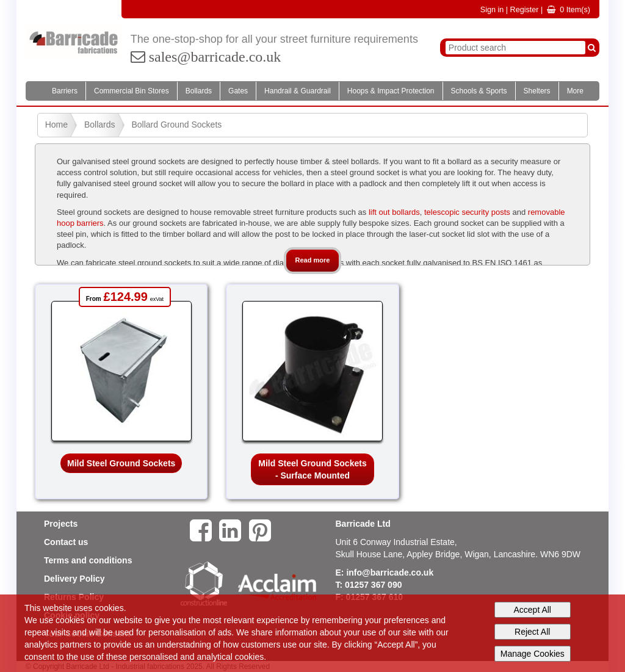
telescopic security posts (467, 212)
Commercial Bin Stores (132, 91)
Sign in (492, 10)
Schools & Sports (479, 91)
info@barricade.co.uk (390, 573)
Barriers (65, 91)
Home (56, 125)
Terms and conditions (88, 560)
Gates (238, 91)
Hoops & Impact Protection (391, 91)
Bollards (199, 91)
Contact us (66, 542)
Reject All (532, 632)
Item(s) (569, 10)
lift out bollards (394, 212)
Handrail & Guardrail (298, 91)
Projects (61, 524)
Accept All (533, 610)
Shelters (537, 91)
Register (525, 10)
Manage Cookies (533, 654)
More (575, 91)
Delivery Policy (74, 579)
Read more (313, 260)
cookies (70, 620)
